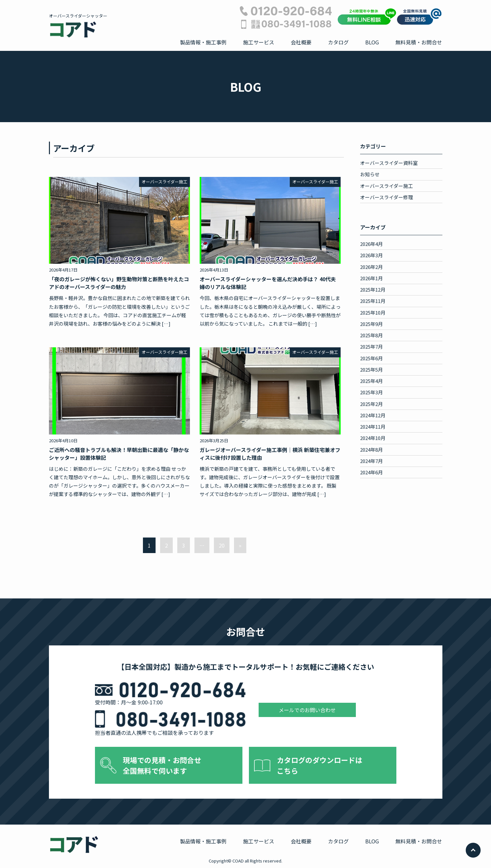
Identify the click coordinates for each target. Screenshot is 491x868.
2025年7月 (371, 347)
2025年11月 (373, 301)
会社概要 (301, 42)
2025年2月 (371, 404)
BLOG (372, 42)
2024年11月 (373, 427)
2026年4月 (371, 244)
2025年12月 (373, 289)
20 (222, 545)
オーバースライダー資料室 (389, 163)
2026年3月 (371, 255)
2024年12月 (373, 415)
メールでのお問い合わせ (307, 710)
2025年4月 (371, 381)
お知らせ (370, 174)
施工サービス (259, 42)
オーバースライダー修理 (386, 197)
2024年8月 (371, 450)
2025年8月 (371, 335)
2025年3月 (371, 392)
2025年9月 (371, 324)
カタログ (338, 42)
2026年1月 (371, 278)
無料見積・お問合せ (419, 42)
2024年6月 (371, 472)
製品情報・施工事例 (203, 42)
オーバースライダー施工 (386, 186)
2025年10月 (373, 312)
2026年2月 (371, 267)
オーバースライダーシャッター (78, 26)
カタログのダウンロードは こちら (320, 765)
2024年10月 (373, 438)
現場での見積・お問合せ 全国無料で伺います (162, 765)
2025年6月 (371, 358)
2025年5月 (371, 370)
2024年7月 (371, 461)
